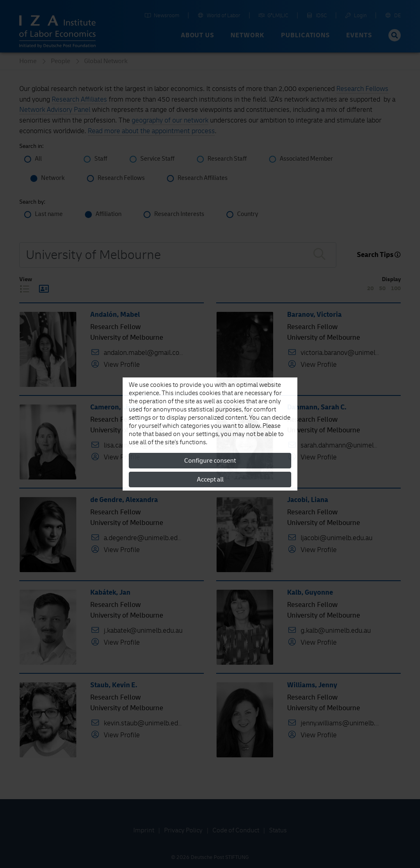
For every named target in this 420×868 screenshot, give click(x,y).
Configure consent (210, 461)
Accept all (210, 479)
